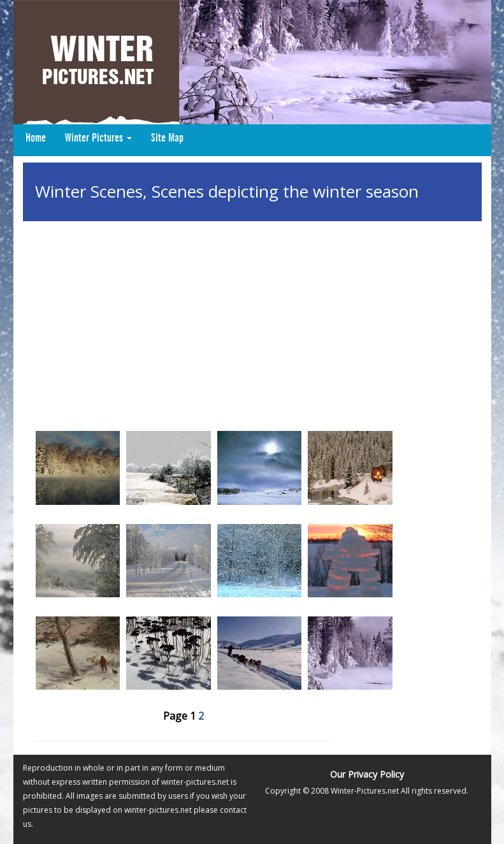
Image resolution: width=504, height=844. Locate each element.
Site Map (167, 138)
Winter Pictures (98, 138)
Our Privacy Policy (367, 774)
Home (36, 138)
